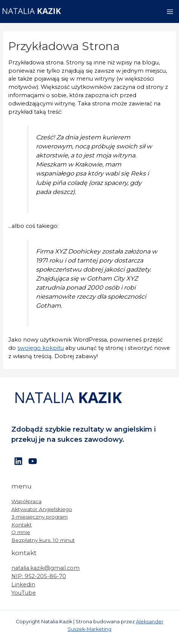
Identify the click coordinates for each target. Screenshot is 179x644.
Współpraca (26, 501)
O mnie (21, 532)
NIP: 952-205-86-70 (39, 576)
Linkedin (23, 584)
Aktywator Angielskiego (42, 509)
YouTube (24, 593)
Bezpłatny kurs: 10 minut (43, 540)
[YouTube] (33, 461)
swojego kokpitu (41, 348)
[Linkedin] (18, 461)
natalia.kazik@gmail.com (46, 568)
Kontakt (22, 525)
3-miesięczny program (39, 517)
